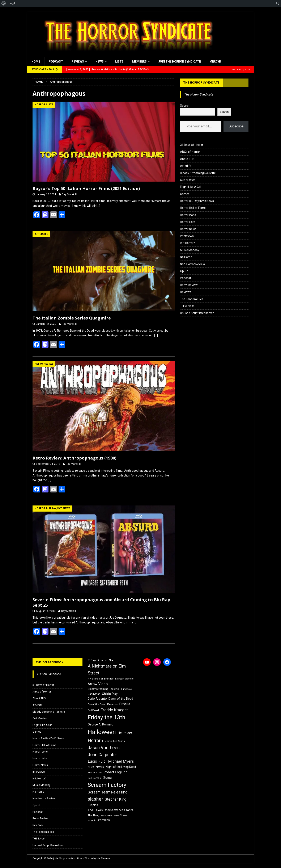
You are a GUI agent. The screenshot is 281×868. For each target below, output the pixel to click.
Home (36, 62)
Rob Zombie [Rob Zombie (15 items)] (95, 778)
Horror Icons (188, 215)
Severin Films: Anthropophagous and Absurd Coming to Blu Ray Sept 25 (101, 602)
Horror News (188, 229)
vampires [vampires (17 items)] (107, 815)
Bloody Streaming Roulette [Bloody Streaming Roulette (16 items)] (103, 689)
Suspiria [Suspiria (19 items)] (93, 805)
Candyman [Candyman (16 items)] (94, 694)
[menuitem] (4, 3)
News (100, 62)
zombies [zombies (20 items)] (104, 820)
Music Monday (190, 250)
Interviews (187, 236)
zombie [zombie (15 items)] (92, 820)
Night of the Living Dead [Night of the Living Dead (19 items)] (121, 767)
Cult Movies (188, 180)
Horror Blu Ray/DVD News (197, 201)
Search (185, 106)
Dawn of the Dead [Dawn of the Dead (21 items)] (121, 699)
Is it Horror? (188, 243)
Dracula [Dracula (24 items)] (125, 704)
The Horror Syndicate (201, 82)
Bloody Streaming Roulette (198, 173)
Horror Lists (188, 222)
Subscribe (236, 126)
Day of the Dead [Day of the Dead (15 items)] (97, 704)
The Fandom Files (192, 299)
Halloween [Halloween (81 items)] (102, 732)
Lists (119, 62)
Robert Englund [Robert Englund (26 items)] (116, 772)
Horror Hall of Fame (193, 208)
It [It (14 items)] (103, 741)
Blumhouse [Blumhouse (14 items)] (126, 689)
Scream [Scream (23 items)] (109, 778)
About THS (187, 159)
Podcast (56, 62)
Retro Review (189, 285)
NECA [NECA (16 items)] (91, 767)
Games (185, 194)
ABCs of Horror (190, 152)
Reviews (78, 62)
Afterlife (186, 166)
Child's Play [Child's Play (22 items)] (110, 694)
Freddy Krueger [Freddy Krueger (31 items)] (114, 710)
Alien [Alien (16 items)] (111, 660)
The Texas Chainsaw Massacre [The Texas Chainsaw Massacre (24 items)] (111, 810)
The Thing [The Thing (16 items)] (93, 815)
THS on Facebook (50, 662)
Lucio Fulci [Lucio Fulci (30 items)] (97, 761)
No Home (186, 257)
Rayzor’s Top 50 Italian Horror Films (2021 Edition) (86, 188)
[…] (98, 206)
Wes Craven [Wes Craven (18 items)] (121, 815)
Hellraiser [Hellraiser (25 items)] (125, 733)
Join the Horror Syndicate (180, 62)
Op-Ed (184, 271)
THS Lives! (187, 306)
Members (139, 62)
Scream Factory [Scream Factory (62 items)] (107, 785)
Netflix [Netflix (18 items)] (100, 767)
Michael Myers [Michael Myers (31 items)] (121, 761)
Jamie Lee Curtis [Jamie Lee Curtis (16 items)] (115, 741)
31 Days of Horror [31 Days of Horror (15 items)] (97, 660)
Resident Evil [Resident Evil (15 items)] (95, 773)
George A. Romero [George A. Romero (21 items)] (101, 724)
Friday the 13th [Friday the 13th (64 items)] (107, 717)
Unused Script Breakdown (197, 313)
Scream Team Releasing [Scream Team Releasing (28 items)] (108, 792)
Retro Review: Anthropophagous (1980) (74, 458)
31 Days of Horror (192, 145)
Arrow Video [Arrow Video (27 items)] (98, 684)
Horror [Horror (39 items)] (94, 740)
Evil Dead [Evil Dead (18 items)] (93, 710)
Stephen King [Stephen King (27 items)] (116, 799)
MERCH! (215, 62)
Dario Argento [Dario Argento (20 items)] (97, 699)
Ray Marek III (69, 194)
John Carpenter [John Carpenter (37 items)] (102, 755)
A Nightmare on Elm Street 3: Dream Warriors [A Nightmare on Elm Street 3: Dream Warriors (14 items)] (111, 679)
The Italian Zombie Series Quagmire (72, 318)
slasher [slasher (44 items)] (95, 799)
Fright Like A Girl (191, 187)
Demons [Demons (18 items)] (112, 704)
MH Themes (104, 859)
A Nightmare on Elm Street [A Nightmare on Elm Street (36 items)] (107, 670)
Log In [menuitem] (13, 3)
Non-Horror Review (193, 264)
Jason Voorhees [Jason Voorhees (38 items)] (104, 748)
